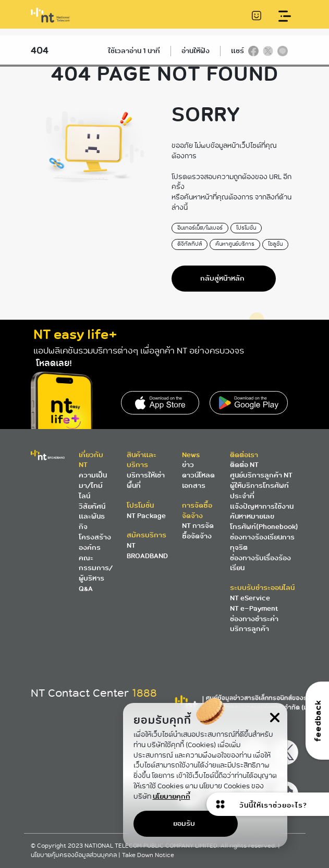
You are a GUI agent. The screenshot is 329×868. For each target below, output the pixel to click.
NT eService (250, 598)
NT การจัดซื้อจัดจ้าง (198, 531)
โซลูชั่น (275, 244)
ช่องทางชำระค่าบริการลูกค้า (254, 624)
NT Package (146, 516)
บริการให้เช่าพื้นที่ (146, 480)
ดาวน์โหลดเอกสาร (198, 480)
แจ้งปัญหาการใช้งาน (262, 506)
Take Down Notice (148, 855)
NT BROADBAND (147, 551)
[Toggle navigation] (284, 16)
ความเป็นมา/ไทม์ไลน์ (93, 486)
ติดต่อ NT (244, 465)
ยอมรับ (184, 823)
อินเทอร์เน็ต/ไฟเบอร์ (200, 228)
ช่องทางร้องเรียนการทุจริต (262, 542)
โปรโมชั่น (246, 228)
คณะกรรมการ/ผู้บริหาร (96, 568)
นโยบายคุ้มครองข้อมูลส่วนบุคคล (75, 855)
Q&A (86, 589)
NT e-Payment (254, 608)
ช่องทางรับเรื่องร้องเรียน (260, 563)
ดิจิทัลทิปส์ (190, 244)
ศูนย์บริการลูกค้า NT (261, 475)
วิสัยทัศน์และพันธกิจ (92, 517)
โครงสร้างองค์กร (95, 542)
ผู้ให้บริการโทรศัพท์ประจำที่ (259, 491)
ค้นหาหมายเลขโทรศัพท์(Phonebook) (264, 521)
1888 (144, 693)
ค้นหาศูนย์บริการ (235, 244)
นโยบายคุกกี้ (172, 796)
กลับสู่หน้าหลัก (222, 278)
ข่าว (188, 465)
